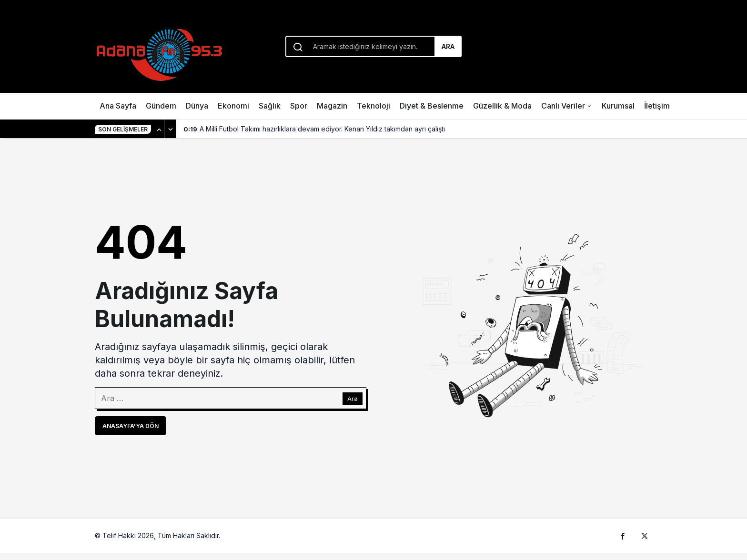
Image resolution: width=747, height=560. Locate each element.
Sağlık (270, 106)
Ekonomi (233, 106)
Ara (448, 46)
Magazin (332, 106)
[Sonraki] (171, 129)
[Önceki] (159, 129)
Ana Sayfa (118, 106)
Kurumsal (618, 106)
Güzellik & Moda (502, 106)
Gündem (161, 106)
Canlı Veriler (563, 106)
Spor (299, 106)
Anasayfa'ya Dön (131, 426)
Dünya (197, 106)
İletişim (657, 106)
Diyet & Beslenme (432, 106)
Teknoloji (373, 106)
